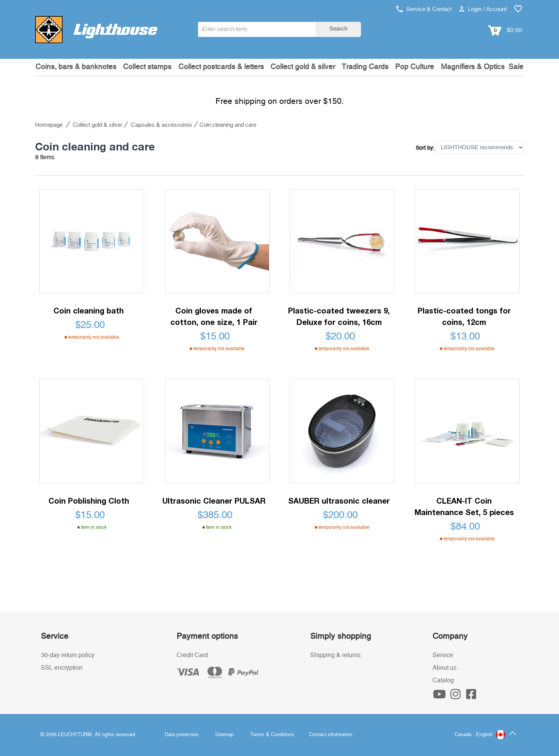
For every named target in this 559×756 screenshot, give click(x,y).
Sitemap (224, 735)
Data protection (181, 735)
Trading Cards (365, 67)
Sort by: (425, 148)
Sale (516, 67)
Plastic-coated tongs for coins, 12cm (464, 316)
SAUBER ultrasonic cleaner (339, 501)
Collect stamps (147, 67)
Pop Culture (415, 67)
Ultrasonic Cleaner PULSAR (214, 501)
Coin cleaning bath (89, 310)
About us (445, 668)
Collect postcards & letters (221, 67)
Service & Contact (424, 9)
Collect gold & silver (303, 67)
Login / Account (483, 9)
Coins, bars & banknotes (76, 67)
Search (338, 29)
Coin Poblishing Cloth (89, 501)
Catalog (443, 680)
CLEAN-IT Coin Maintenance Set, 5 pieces (464, 506)
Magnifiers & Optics (473, 67)
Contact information (331, 735)
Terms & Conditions (272, 735)
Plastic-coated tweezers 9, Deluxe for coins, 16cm (339, 316)
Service (443, 655)
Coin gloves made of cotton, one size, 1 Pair (214, 316)
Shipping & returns (335, 655)
